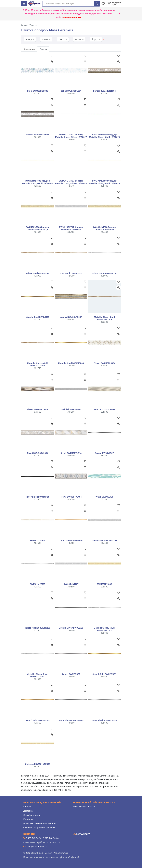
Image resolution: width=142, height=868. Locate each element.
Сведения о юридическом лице (39, 827)
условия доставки (72, 17)
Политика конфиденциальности (40, 823)
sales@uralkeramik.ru (36, 847)
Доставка (28, 811)
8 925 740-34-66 (51, 838)
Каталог (27, 807)
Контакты (28, 819)
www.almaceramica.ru (84, 807)
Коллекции (29, 49)
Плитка (43, 49)
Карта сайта (82, 834)
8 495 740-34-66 (34, 838)
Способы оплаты (32, 815)
